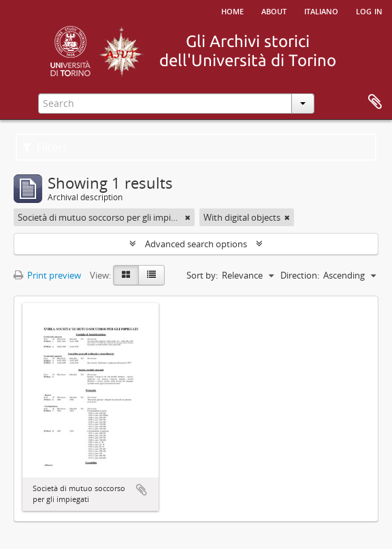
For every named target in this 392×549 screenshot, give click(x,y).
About (274, 10)
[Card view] (126, 275)
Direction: (300, 275)
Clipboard (375, 102)
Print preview (47, 275)
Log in (369, 10)
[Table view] (151, 275)
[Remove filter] (188, 217)
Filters (45, 147)
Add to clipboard (142, 490)
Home (232, 10)
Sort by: (202, 275)
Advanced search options (196, 244)
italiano (321, 10)
